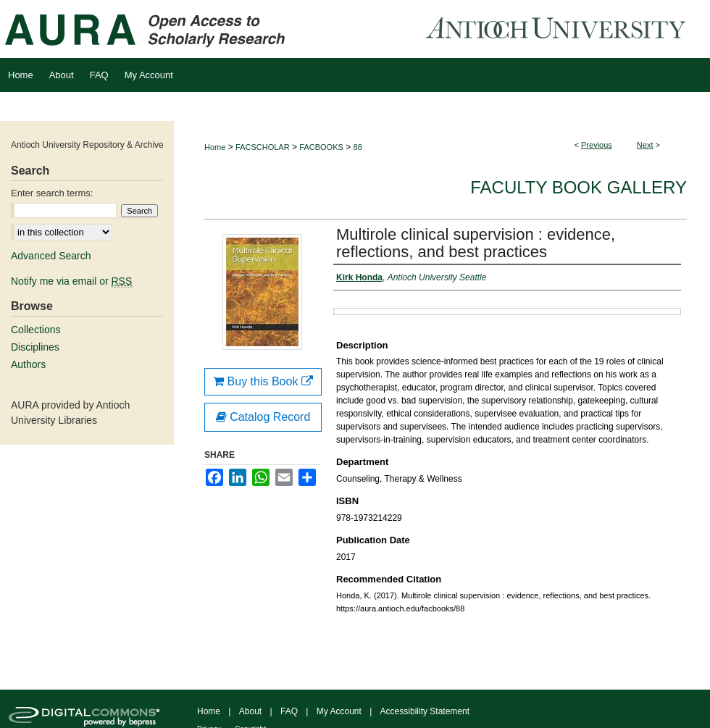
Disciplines (35, 347)
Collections (35, 330)
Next (645, 145)
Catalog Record (263, 417)
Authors (28, 364)
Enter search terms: (52, 193)
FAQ (289, 711)
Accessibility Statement (425, 711)
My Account (339, 711)
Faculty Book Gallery (579, 187)
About (250, 711)
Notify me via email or (71, 281)
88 (358, 147)
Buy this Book (263, 381)
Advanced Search (51, 256)
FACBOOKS (321, 147)
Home (215, 147)
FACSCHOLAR (263, 147)
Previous (597, 145)
